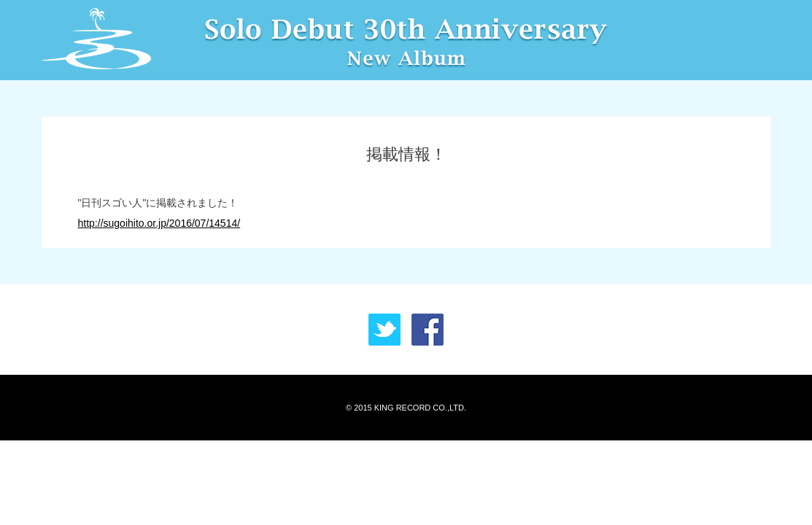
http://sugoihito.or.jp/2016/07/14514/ (159, 223)
